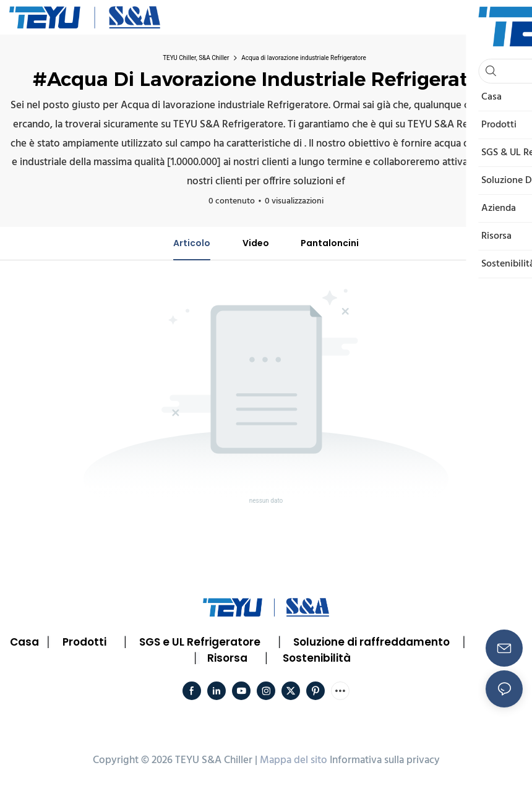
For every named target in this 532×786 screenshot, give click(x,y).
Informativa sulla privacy (385, 760)
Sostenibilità (317, 658)
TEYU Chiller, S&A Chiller (196, 58)
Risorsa (227, 658)
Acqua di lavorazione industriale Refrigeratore (304, 58)
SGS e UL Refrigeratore (200, 642)
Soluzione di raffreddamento (371, 642)
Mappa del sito (294, 760)
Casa (24, 642)
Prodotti (84, 642)
